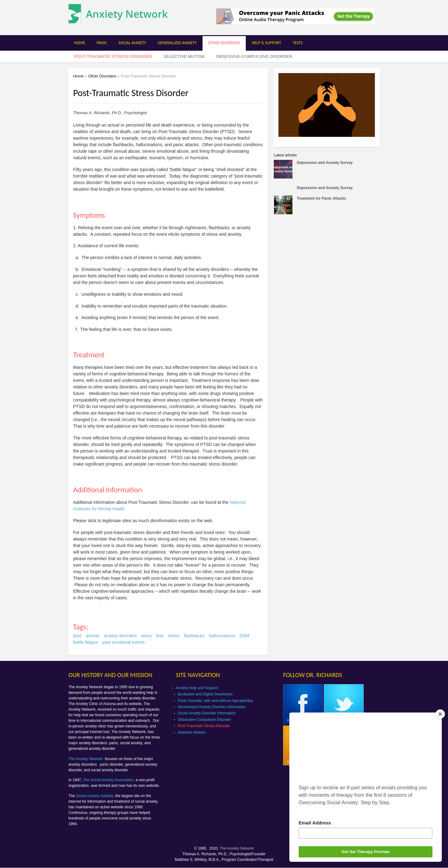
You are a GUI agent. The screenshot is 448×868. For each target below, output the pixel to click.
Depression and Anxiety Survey (325, 163)
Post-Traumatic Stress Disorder (113, 56)
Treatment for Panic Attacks (321, 198)
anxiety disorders (120, 636)
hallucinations (222, 636)
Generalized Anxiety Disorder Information (212, 707)
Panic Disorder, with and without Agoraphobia (215, 701)
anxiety (92, 636)
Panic (102, 43)
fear (160, 636)
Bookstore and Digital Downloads (205, 694)
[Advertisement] (326, 267)
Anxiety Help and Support (197, 688)
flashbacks (194, 636)
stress (174, 636)
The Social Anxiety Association (108, 780)
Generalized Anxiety (177, 43)
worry (147, 636)
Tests (298, 43)
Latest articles (285, 155)
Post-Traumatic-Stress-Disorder (204, 726)
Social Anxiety (132, 43)
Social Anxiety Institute (95, 796)
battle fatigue (86, 642)
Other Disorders (224, 43)
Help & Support (266, 43)
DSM (244, 636)
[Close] (440, 714)
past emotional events (124, 642)
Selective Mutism (184, 56)
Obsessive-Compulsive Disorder (254, 56)
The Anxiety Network (86, 759)
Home (79, 43)
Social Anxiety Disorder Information (207, 713)
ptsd (77, 636)
